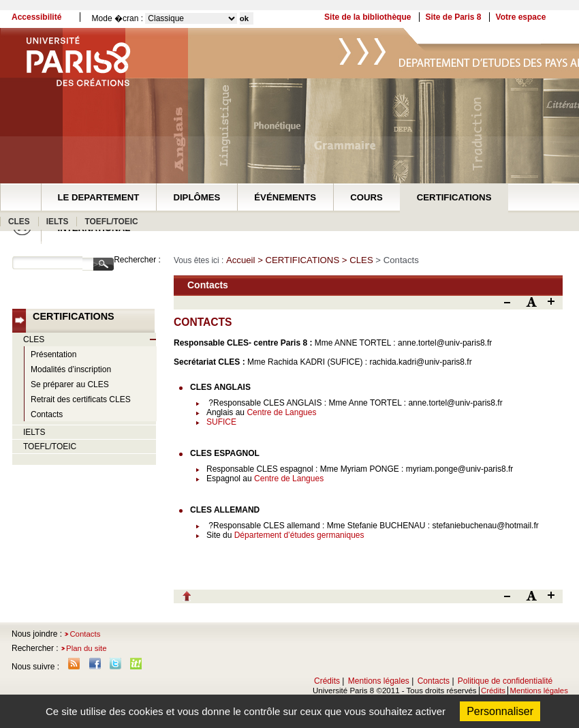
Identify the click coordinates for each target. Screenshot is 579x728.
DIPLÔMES (197, 197)
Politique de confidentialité (505, 681)
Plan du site (87, 648)
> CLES (359, 260)
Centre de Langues (281, 412)
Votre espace (521, 17)
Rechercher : (137, 260)
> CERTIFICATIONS (300, 260)
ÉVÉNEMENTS (285, 197)
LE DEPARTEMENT (99, 197)
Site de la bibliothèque (367, 17)
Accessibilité (36, 17)
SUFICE (221, 422)
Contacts (85, 634)
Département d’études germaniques (299, 535)
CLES (19, 222)
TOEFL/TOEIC (111, 222)
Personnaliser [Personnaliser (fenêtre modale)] (500, 711)
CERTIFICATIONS (454, 197)
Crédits (327, 681)
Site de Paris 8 (453, 17)
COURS (366, 197)
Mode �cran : (118, 18)
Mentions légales (379, 681)
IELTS (58, 222)
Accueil (241, 260)
